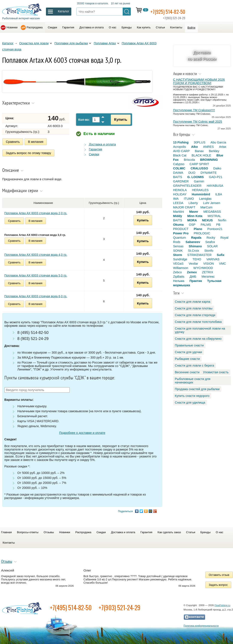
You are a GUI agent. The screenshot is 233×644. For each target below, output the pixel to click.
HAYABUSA (215, 186)
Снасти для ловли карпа (193, 302)
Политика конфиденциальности (201, 624)
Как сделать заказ (169, 531)
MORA (192, 220)
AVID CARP (182, 151)
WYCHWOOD (203, 268)
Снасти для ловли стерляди (195, 315)
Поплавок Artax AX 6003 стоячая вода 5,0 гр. (36, 274)
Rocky (211, 238)
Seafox (210, 242)
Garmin (199, 181)
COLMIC (179, 168)
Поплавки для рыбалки (71, 43)
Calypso (179, 164)
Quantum (180, 238)
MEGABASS (212, 212)
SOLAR (212, 246)
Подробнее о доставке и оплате (82, 431)
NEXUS (207, 220)
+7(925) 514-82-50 (171, 11)
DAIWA (178, 173)
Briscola (189, 160)
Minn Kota (195, 216)
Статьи (160, 27)
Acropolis (180, 147)
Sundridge (180, 259)
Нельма (179, 281)
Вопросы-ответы (28, 531)
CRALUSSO (199, 168)
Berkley (214, 151)
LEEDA (178, 203)
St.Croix (193, 251)
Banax (199, 151)
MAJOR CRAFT (184, 207)
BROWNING (209, 160)
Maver (194, 212)
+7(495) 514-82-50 (71, 606)
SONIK (178, 251)
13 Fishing (181, 142)
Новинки (12, 27)
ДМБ (193, 277)
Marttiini (179, 212)
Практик (196, 281)
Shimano (195, 246)
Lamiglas (205, 199)
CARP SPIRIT (199, 164)
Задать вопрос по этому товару (29, 152)
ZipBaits (179, 277)
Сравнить (13, 142)
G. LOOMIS (196, 177)
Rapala (196, 238)
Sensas (178, 246)
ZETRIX (208, 272)
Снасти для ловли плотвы (194, 308)
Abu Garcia (218, 142)
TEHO (197, 259)
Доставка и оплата (91, 27)
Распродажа (35, 27)
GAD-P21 (216, 177)
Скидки (52, 27)
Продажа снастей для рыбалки (197, 389)
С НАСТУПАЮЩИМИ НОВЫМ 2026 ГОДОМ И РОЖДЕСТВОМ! (199, 81)
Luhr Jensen (212, 203)
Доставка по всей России (202, 56)
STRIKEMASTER (199, 255)
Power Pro (181, 233)
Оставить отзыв (219, 574)
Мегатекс (208, 277)
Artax (223, 147)
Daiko (217, 168)
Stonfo (209, 251)
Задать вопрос (218, 584)
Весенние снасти (187, 372)
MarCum (206, 207)
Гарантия (68, 27)
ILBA (219, 194)
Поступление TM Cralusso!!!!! (194, 110)
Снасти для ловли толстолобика (198, 322)
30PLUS (200, 142)
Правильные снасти (189, 345)
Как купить (144, 27)
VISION (209, 264)
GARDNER (181, 181)
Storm (178, 255)
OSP (192, 225)
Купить (118, 119)
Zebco (178, 272)
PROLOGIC (202, 233)
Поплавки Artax (105, 43)
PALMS (206, 225)
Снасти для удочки (188, 352)
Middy (178, 216)
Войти (191, 28)
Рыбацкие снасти (187, 359)
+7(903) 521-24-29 (120, 606)
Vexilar (193, 264)
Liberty (193, 203)
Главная (6, 531)
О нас (113, 27)
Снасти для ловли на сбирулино (198, 339)
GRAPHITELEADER (187, 186)
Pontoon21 (215, 229)
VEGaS (178, 264)
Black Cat (180, 155)
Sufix (221, 255)
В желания (36, 142)
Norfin (222, 220)
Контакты (176, 27)
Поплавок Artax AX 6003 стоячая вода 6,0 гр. (36, 295)
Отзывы (49, 531)
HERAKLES (200, 190)
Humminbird (201, 194)
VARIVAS (213, 259)
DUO (192, 173)
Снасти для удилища (190, 402)
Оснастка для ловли (34, 43)
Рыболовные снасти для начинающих (193, 381)
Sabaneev (193, 242)
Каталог (8, 43)
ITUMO (189, 199)
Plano (198, 229)
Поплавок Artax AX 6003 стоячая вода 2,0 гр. (36, 212)
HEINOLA (180, 190)
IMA (176, 199)
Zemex (192, 272)
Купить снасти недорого (192, 396)
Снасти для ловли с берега (195, 365)
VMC (222, 264)
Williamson (181, 268)
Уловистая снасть (216, 372)
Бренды (127, 27)
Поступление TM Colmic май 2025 (198, 122)
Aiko (195, 147)
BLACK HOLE (201, 155)
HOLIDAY (180, 194)
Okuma (178, 225)
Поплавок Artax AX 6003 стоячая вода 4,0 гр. (36, 253)
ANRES (209, 147)
